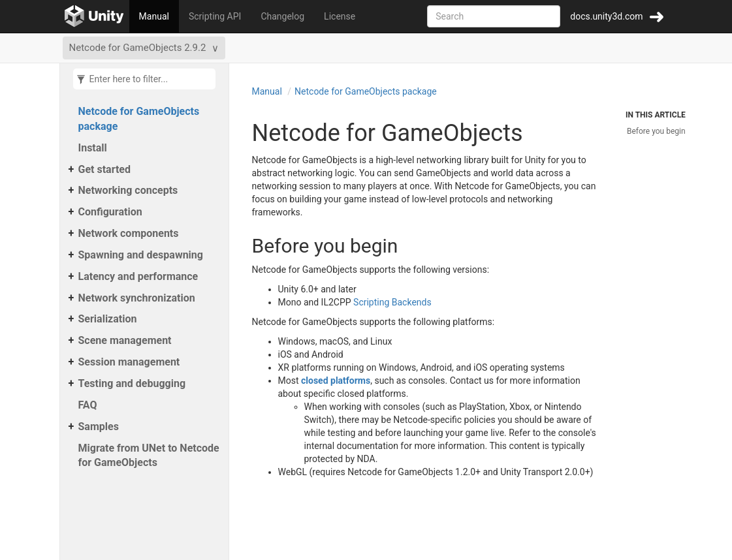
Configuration (110, 212)
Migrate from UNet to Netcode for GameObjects (149, 456)
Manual (154, 16)
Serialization (108, 319)
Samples (99, 427)
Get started (104, 169)
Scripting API (215, 16)
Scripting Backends (392, 302)
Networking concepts (128, 190)
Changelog (282, 16)
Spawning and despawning (141, 255)
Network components (129, 233)
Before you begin (656, 131)
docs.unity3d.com (606, 16)
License (340, 16)
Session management (129, 362)
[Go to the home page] (94, 16)
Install (93, 148)
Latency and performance (138, 276)
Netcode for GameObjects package (139, 119)
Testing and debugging (132, 383)
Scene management (125, 340)
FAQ (88, 405)
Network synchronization (137, 298)
